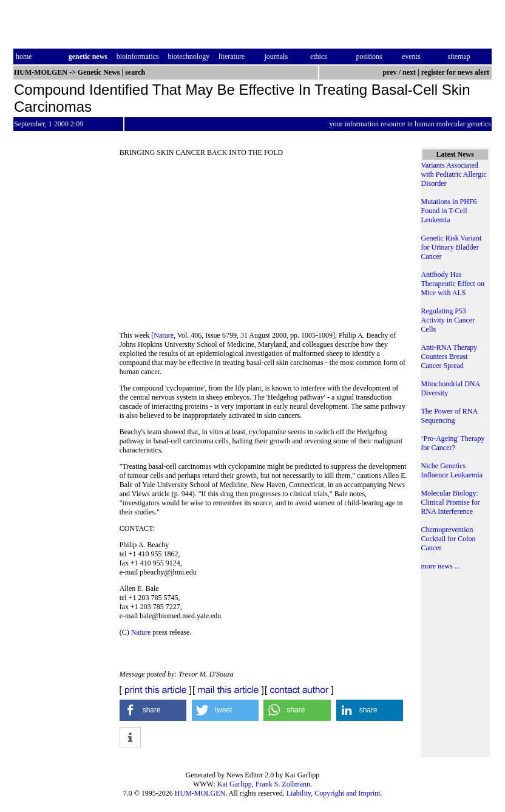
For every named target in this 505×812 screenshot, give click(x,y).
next (409, 72)
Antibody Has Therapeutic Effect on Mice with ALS (453, 284)
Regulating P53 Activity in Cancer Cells (448, 320)
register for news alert (456, 72)
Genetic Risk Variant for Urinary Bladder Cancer (452, 247)
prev (390, 72)
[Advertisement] (264, 248)
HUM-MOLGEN (200, 793)
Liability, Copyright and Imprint (334, 793)
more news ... (441, 566)
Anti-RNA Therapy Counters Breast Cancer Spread (449, 357)
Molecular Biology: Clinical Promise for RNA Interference (451, 502)
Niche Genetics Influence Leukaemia (452, 470)
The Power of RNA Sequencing (449, 416)
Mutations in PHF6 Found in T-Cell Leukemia (449, 211)
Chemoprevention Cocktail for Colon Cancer (449, 539)
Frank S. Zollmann (283, 784)
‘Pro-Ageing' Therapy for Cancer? (453, 443)
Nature (164, 335)
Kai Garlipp (235, 784)
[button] (153, 710)
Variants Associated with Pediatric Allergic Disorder (454, 174)
